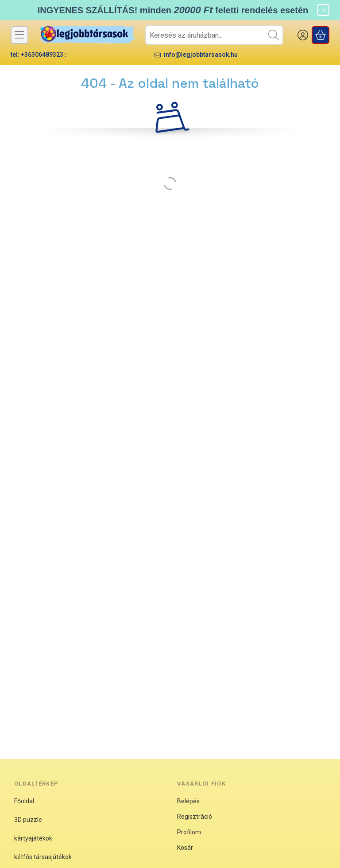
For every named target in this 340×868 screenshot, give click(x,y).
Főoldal (24, 801)
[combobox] (214, 35)
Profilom (189, 832)
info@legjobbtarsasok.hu (201, 55)
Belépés (188, 801)
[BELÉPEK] (303, 35)
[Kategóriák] (19, 35)
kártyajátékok (33, 838)
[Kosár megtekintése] (321, 35)
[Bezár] (323, 10)
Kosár (185, 848)
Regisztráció (195, 817)
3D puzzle (28, 820)
